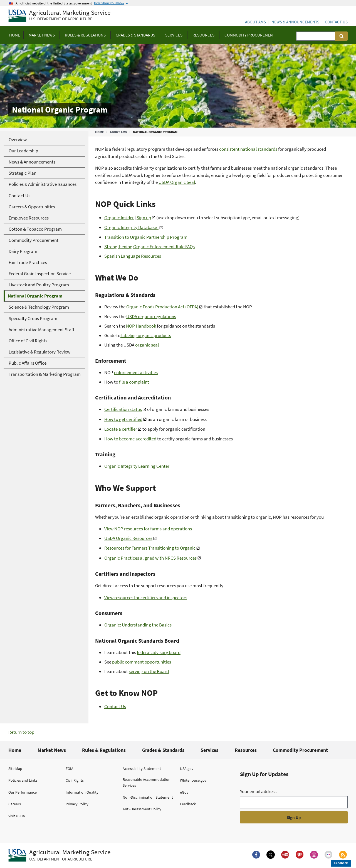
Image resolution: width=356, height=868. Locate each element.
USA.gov (187, 769)
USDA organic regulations (151, 316)
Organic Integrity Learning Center (137, 466)
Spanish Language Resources (133, 256)
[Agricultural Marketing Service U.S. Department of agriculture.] (59, 855)
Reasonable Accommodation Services (147, 782)
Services (209, 750)
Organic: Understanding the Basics (138, 625)
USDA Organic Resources (128, 538)
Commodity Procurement (300, 750)
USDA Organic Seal (177, 182)
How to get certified (123, 419)
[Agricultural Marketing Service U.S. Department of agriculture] (59, 16)
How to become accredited (130, 439)
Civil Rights (75, 780)
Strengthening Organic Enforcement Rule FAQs (149, 247)
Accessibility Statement (142, 769)
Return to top (21, 732)
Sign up (144, 218)
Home (100, 132)
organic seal (147, 345)
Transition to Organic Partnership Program (146, 237)
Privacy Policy (77, 804)
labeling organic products (146, 335)
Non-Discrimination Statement (148, 797)
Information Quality (82, 792)
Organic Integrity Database (131, 227)
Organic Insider (119, 218)
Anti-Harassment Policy (142, 809)
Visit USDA (17, 816)
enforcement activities (136, 372)
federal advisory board (159, 652)
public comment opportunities (142, 662)
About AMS (255, 22)
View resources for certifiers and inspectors (146, 598)
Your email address (258, 791)
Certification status (123, 409)
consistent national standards (248, 149)
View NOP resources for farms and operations (148, 529)
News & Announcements (295, 22)
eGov (184, 792)
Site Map (15, 769)
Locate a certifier (121, 429)
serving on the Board (149, 671)
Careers (15, 804)
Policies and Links (23, 780)
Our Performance (23, 792)
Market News (52, 750)
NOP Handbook (141, 326)
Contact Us (336, 22)
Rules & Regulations (104, 750)
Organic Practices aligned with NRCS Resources (150, 558)
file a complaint (134, 382)
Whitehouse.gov (193, 780)
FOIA (70, 769)
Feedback (188, 804)
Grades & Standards (163, 750)
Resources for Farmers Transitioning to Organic (150, 548)
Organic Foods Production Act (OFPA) (162, 307)
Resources (246, 750)
